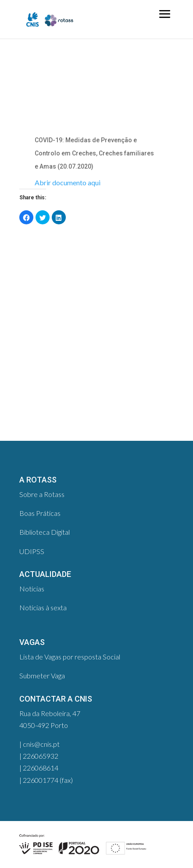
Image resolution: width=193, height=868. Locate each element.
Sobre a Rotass (42, 494)
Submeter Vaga (42, 675)
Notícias (32, 589)
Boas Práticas (40, 513)
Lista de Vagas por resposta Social (70, 657)
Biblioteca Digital (45, 532)
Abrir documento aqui (68, 182)
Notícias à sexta (43, 607)
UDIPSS (32, 551)
